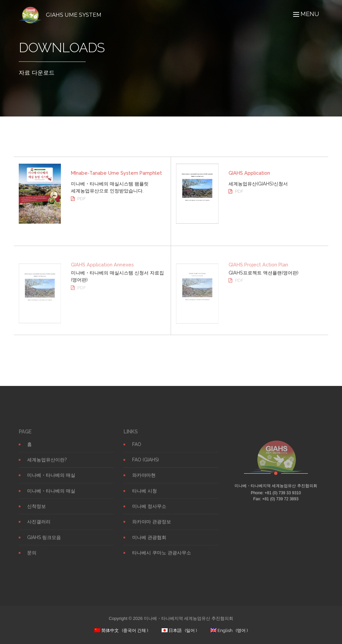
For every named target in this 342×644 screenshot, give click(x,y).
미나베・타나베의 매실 (51, 480)
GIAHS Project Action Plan (258, 269)
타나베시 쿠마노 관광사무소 (162, 558)
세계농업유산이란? (47, 465)
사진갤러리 (39, 527)
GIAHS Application (249, 173)
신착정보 (36, 511)
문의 (32, 558)
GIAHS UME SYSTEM (74, 15)
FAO (137, 450)
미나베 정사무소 (149, 511)
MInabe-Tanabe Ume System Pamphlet (116, 173)
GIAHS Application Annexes (102, 269)
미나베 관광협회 (149, 543)
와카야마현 (144, 480)
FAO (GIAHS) (146, 465)
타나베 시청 (145, 496)
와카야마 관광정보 (152, 527)
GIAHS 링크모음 (44, 543)
